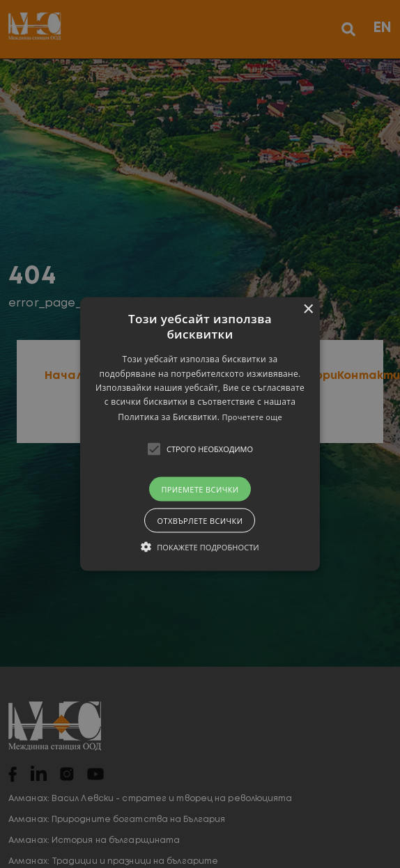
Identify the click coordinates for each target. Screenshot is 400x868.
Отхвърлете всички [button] (200, 520)
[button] (200, 434)
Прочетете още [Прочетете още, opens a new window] (252, 416)
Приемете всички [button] (200, 489)
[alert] (200, 434)
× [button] (308, 310)
